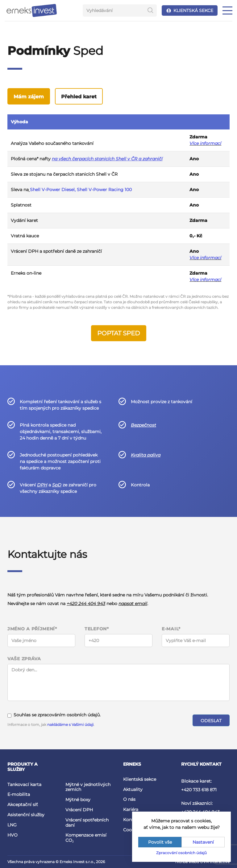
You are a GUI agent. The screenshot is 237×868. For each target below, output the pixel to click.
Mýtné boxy (78, 800)
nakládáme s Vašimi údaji (70, 725)
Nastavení (203, 842)
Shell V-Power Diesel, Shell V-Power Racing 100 (81, 190)
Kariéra (131, 809)
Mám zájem (29, 97)
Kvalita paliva (146, 455)
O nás (129, 799)
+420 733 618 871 (199, 790)
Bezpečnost (143, 425)
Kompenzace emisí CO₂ (86, 838)
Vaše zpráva (24, 659)
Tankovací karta (24, 784)
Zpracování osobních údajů (181, 853)
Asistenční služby (26, 815)
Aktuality (133, 789)
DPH (42, 485)
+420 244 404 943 (86, 604)
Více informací (205, 143)
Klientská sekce (140, 779)
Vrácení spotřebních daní (87, 823)
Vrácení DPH (79, 810)
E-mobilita (19, 794)
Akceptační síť (23, 805)
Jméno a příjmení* (32, 629)
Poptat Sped (119, 333)
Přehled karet (79, 97)
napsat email (133, 604)
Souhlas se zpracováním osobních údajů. (54, 715)
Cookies (132, 830)
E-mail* (171, 629)
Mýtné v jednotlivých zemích (88, 787)
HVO (12, 835)
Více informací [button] (205, 258)
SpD (57, 485)
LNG (12, 825)
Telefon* (97, 629)
